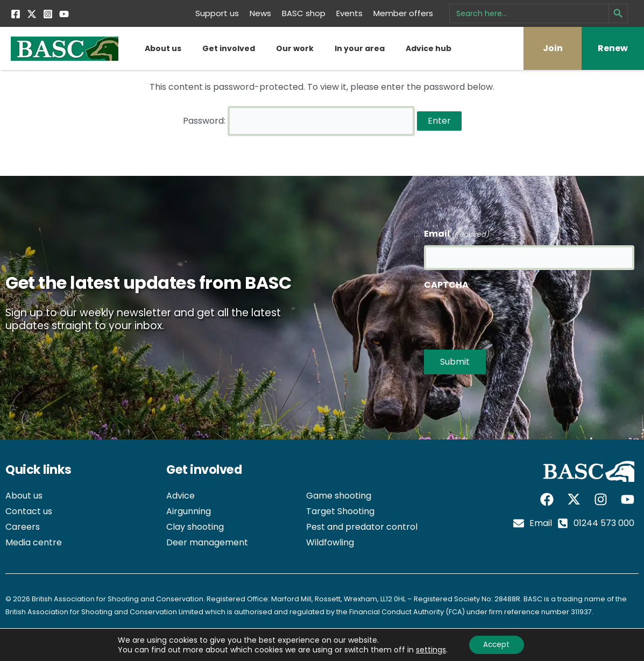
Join (553, 48)
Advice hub (429, 48)
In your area (360, 48)
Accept (496, 644)
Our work (295, 48)
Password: (299, 119)
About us (163, 48)
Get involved (229, 48)
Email (457, 230)
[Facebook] (16, 14)
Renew (613, 48)
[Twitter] (32, 14)
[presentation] (506, 314)
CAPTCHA (446, 282)
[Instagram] (48, 14)
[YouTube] (64, 14)
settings (429, 649)
